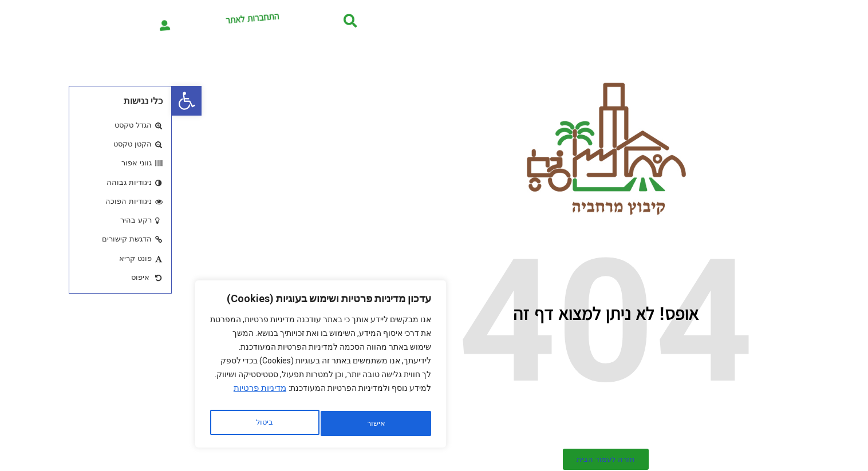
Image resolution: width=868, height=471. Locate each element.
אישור (93, 423)
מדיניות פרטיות (88, 395)
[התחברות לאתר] (27, 21)
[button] (15, 101)
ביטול (201, 423)
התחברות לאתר (115, 21)
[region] (149, 367)
